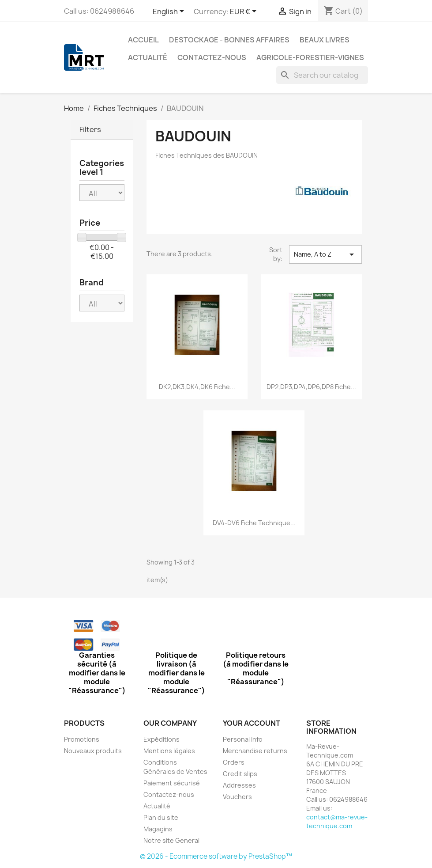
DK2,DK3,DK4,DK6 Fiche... (197, 387)
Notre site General (171, 840)
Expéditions (162, 739)
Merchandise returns (255, 751)
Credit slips (240, 774)
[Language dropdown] (170, 12)
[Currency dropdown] (245, 12)
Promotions (82, 739)
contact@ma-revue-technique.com (337, 821)
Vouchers (237, 797)
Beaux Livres (325, 40)
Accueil (143, 40)
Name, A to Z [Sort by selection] (325, 254)
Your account (252, 723)
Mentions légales (169, 751)
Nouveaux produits (93, 751)
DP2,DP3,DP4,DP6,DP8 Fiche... (311, 387)
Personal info (243, 739)
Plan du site (161, 817)
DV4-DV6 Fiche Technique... (254, 523)
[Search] (322, 75)
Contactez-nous (212, 57)
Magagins (158, 829)
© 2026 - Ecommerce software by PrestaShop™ (216, 856)
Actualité (148, 57)
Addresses (239, 785)
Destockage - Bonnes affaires (229, 40)
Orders (234, 762)
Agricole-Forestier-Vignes (310, 57)
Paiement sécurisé (172, 783)
